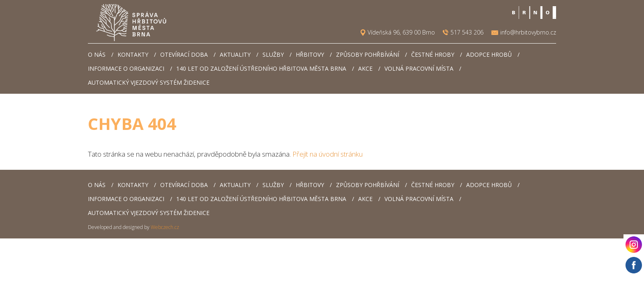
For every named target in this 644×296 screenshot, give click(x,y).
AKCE (365, 68)
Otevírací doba (184, 54)
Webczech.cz (165, 227)
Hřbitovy (310, 54)
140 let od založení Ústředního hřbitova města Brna (261, 68)
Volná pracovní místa (419, 68)
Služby (273, 54)
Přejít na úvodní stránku (328, 154)
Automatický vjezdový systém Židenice (149, 82)
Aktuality (235, 54)
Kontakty (133, 54)
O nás (97, 54)
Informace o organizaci (126, 68)
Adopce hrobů (489, 54)
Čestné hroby (433, 54)
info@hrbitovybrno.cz (528, 32)
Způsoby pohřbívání (368, 54)
